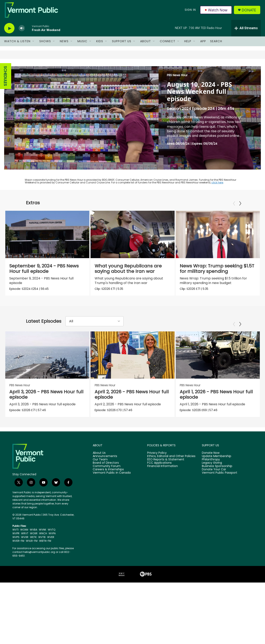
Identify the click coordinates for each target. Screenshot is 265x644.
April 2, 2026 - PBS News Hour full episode (148, 398)
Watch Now (216, 11)
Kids (100, 43)
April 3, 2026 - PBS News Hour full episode (46, 398)
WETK (33, 541)
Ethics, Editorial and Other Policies (171, 460)
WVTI (16, 534)
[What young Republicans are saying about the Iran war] (135, 236)
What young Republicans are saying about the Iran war (130, 270)
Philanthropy (211, 464)
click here (217, 184)
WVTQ (52, 534)
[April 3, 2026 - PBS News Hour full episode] (47, 358)
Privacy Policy (157, 457)
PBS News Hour (177, 77)
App (203, 43)
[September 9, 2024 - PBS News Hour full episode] (47, 236)
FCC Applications (159, 467)
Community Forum (107, 470)
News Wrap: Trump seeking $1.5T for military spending (221, 270)
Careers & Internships (108, 474)
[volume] (22, 30)
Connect (168, 43)
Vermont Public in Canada (112, 477)
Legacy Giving (212, 467)
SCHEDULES (5, 78)
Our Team (100, 464)
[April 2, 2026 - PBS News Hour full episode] (149, 358)
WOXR (34, 537)
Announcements (105, 460)
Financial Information (163, 470)
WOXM (24, 534)
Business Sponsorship (217, 470)
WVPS (16, 541)
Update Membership (217, 460)
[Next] (240, 205)
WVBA (34, 534)
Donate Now (211, 457)
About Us (99, 457)
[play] (9, 30)
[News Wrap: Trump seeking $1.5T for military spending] (222, 236)
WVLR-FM (32, 545)
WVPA (52, 537)
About (146, 43)
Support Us (122, 43)
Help (188, 43)
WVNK (43, 534)
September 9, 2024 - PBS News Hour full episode (44, 270)
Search (216, 43)
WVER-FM (18, 545)
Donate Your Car (214, 474)
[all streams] (246, 30)
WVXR (25, 541)
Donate (249, 11)
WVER (51, 541)
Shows (45, 43)
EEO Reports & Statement (166, 464)
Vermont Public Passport (220, 477)
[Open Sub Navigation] (34, 43)
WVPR (16, 537)
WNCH (43, 537)
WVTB (42, 541)
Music (82, 43)
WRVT (25, 537)
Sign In (190, 11)
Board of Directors (106, 467)
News (64, 43)
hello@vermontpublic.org (39, 556)
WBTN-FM (45, 545)
